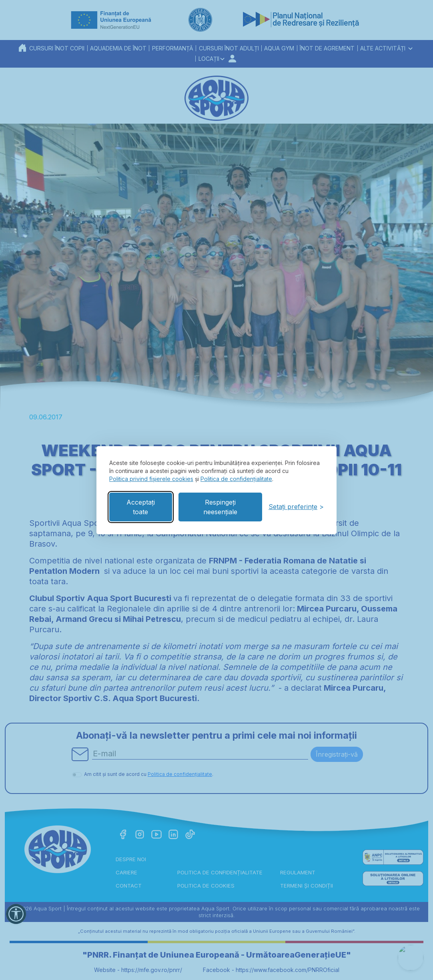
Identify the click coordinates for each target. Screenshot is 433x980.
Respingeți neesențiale (220, 507)
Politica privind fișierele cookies (151, 479)
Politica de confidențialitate (236, 479)
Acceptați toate (141, 507)
